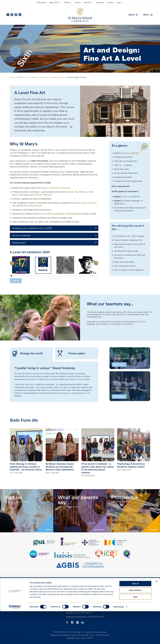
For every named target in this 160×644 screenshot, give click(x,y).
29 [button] (68, 276)
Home (12, 77)
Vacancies (100, 2)
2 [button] (13, 276)
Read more (119, 365)
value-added (61, 150)
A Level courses (58, 77)
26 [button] (62, 276)
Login (119, 2)
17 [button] (44, 276)
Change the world (26, 353)
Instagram (12, 15)
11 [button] (32, 276)
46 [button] (52, 279)
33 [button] (77, 276)
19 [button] (48, 276)
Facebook (8, 15)
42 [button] (95, 276)
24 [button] (58, 276)
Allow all (135, 616)
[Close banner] (156, 614)
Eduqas (126, 153)
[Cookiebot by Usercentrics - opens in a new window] (15, 640)
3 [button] (15, 276)
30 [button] (70, 276)
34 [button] (79, 276)
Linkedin (20, 15)
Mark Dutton (68, 192)
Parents (67, 2)
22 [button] (54, 276)
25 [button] (60, 276)
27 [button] (64, 276)
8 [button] (26, 276)
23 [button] (56, 276)
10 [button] (30, 276)
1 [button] (11, 276)
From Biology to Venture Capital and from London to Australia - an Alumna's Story (26, 467)
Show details (119, 640)
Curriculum (44, 77)
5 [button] (19, 276)
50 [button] (60, 279)
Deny (135, 630)
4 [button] (17, 276)
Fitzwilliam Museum (33, 206)
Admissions (42, 2)
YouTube (16, 15)
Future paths (70, 353)
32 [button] (75, 276)
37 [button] (85, 276)
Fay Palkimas (81, 192)
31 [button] (72, 276)
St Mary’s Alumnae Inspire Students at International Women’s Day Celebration (60, 467)
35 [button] (81, 276)
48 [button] (56, 279)
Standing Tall (71, 214)
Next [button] (96, 263)
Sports (78, 2)
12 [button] (34, 276)
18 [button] (46, 276)
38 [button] (87, 276)
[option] (21, 265)
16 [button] (42, 276)
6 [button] (22, 276)
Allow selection (135, 623)
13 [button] (36, 276)
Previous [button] (12, 263)
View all (16, 281)
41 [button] (93, 276)
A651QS (135, 153)
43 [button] (97, 276)
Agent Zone (54, 2)
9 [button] (28, 276)
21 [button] (52, 276)
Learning (33, 77)
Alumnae (87, 2)
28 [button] (66, 276)
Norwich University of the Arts (56, 188)
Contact (110, 2)
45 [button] (50, 279)
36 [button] (83, 276)
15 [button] (40, 276)
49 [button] (58, 279)
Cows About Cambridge (53, 214)
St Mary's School (80, 15)
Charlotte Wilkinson (43, 195)
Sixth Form (22, 77)
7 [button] (24, 276)
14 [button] (38, 276)
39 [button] (89, 276)
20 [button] (50, 276)
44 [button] (48, 279)
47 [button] (54, 279)
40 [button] (91, 276)
